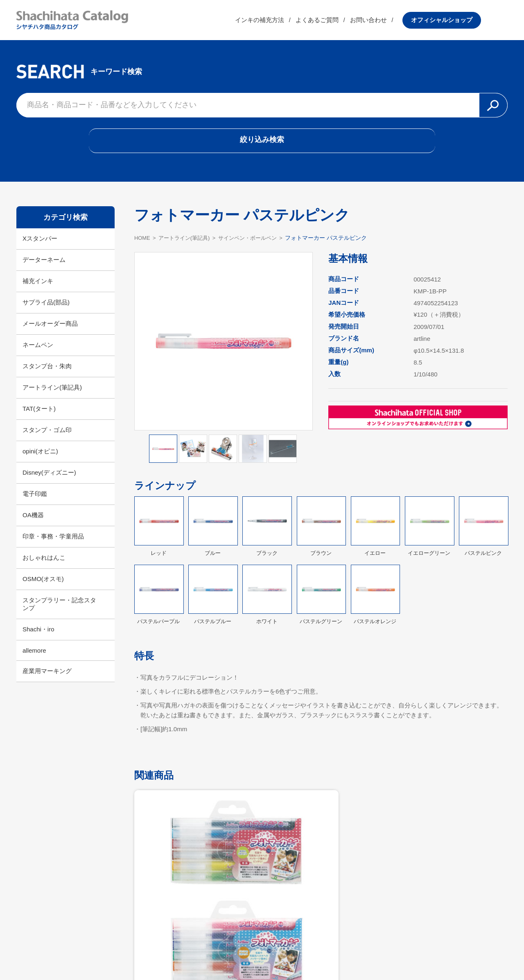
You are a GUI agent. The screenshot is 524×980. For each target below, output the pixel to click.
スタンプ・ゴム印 (47, 438)
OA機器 (33, 524)
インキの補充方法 (286, 22)
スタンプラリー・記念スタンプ (59, 613)
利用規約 (262, 954)
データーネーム (44, 268)
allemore (34, 659)
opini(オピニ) (40, 460)
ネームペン (38, 353)
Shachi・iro (38, 638)
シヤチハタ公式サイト (209, 954)
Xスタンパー (40, 247)
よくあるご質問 (344, 22)
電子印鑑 (35, 502)
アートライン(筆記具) (52, 396)
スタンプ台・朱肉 (47, 375)
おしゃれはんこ (44, 566)
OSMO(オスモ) (43, 587)
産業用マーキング (47, 679)
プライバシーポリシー (315, 954)
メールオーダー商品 (50, 332)
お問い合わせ (395, 22)
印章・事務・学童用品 (53, 545)
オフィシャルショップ (468, 22)
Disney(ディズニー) (49, 481)
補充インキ (38, 289)
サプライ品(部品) (46, 311)
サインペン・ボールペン (257, 246)
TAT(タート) (39, 417)
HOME (143, 246)
